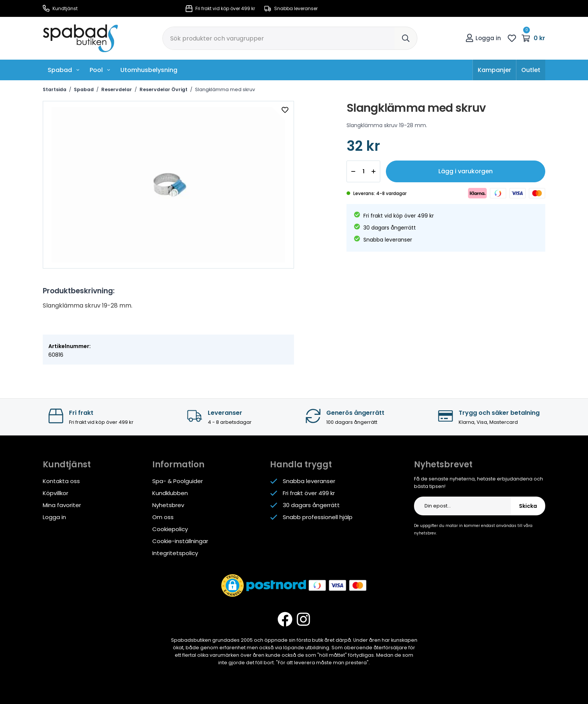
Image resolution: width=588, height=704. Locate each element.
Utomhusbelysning (149, 70)
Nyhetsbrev (168, 505)
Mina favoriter (62, 505)
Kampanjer (494, 70)
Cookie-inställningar (180, 541)
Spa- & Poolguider (178, 481)
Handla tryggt (301, 465)
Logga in (483, 38)
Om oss (163, 517)
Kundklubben (170, 493)
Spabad (64, 70)
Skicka (528, 506)
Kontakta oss (61, 481)
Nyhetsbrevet (443, 465)
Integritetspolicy (175, 553)
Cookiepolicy (170, 529)
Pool (100, 70)
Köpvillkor (55, 493)
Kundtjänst (60, 8)
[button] (232, 585)
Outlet (531, 70)
